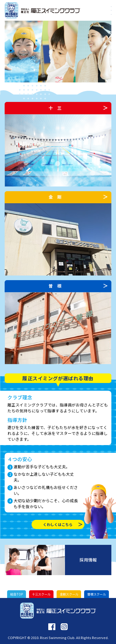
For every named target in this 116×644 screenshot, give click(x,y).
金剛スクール (69, 594)
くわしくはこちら (58, 524)
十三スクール (41, 594)
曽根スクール (97, 594)
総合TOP (17, 594)
